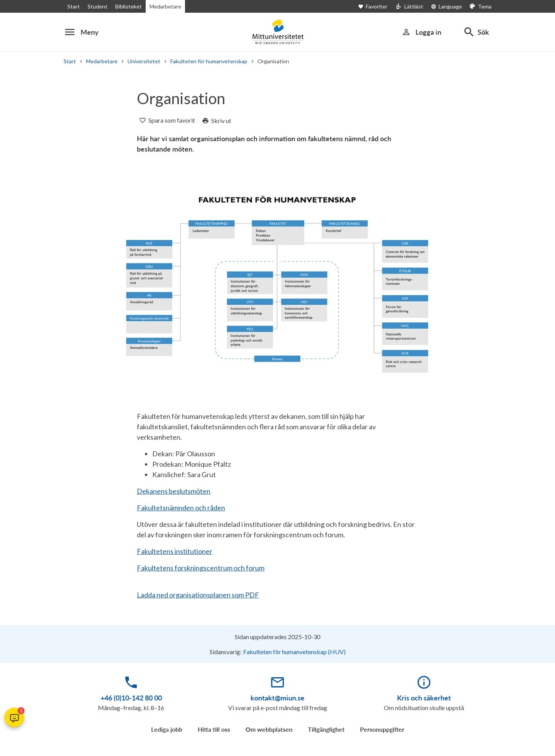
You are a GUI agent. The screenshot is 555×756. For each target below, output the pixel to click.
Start (74, 6)
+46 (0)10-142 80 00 (131, 698)
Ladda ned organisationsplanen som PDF (198, 595)
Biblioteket (129, 6)
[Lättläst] (409, 6)
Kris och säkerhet (424, 698)
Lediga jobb (167, 729)
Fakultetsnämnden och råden (181, 508)
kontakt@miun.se (277, 698)
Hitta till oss (214, 729)
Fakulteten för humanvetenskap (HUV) (294, 652)
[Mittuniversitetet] (277, 32)
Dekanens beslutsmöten (174, 491)
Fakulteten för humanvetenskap (209, 61)
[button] (14, 717)
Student (98, 6)
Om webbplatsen (269, 729)
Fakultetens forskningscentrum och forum (201, 568)
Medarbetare (165, 6)
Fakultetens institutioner (175, 551)
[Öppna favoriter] (377, 6)
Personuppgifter (382, 729)
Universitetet (144, 61)
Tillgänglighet (326, 729)
